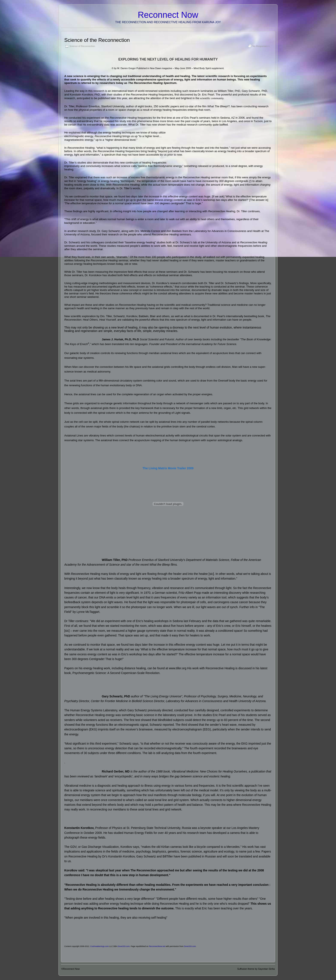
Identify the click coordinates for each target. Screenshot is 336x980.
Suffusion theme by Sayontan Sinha (256, 969)
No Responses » (261, 46)
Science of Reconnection (82, 46)
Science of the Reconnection (97, 40)
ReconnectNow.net (157, 946)
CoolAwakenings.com (99, 946)
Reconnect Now (168, 15)
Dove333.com (124, 946)
